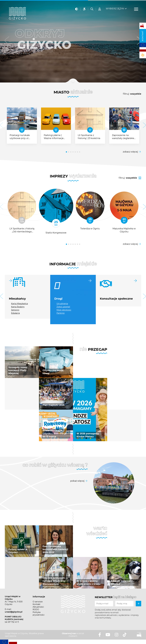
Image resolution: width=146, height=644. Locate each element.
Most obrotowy (64, 310)
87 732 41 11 (14, 622)
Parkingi (61, 313)
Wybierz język (115, 7)
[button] (7, 41)
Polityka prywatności (39, 614)
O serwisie (38, 602)
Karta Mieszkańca (19, 304)
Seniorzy (15, 310)
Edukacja (15, 313)
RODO (36, 609)
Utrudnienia (62, 304)
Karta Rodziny (18, 307)
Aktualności (38, 607)
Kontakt (143, 36)
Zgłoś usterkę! (63, 307)
